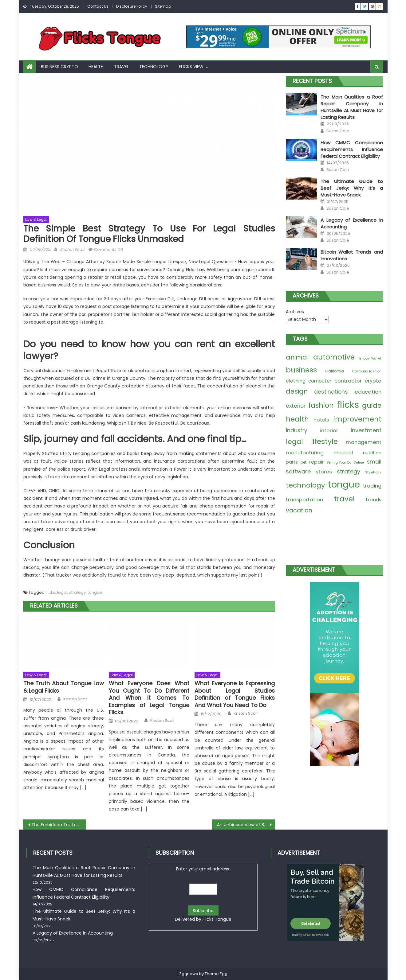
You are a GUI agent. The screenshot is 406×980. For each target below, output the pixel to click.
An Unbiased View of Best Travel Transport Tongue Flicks (246, 825)
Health (96, 67)
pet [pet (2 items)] (304, 462)
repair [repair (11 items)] (317, 462)
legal (62, 592)
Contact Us (98, 6)
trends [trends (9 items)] (374, 500)
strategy (77, 592)
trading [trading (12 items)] (372, 486)
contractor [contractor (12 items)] (348, 381)
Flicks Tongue (217, 919)
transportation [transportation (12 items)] (304, 500)
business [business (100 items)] (301, 370)
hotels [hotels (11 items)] (321, 420)
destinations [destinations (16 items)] (331, 392)
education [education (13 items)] (368, 392)
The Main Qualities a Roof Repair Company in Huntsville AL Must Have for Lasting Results (352, 107)
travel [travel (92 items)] (344, 499)
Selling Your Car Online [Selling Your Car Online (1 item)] (345, 463)
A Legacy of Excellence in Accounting (73, 933)
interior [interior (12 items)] (329, 431)
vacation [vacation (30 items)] (299, 510)
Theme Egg (216, 974)
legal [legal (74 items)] (294, 442)
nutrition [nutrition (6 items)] (372, 453)
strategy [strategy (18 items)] (349, 471)
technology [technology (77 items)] (305, 485)
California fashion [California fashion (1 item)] (367, 371)
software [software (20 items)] (298, 471)
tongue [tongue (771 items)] (344, 484)
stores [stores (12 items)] (324, 472)
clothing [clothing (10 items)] (296, 381)
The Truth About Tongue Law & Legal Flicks (64, 687)
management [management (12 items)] (364, 442)
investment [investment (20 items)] (366, 430)
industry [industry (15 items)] (297, 430)
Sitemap (163, 6)
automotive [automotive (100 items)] (334, 357)
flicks (50, 592)
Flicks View (191, 67)
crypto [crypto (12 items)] (373, 381)
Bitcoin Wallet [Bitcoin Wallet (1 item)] (370, 358)
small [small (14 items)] (374, 462)
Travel (121, 67)
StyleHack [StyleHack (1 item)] (373, 472)
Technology (154, 67)
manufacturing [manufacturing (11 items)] (305, 453)
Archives (295, 312)
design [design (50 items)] (297, 391)
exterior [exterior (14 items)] (296, 406)
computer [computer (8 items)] (320, 381)
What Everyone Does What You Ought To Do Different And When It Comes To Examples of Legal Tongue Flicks (149, 698)
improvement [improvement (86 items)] (357, 419)
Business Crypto (59, 67)
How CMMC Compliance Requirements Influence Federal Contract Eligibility (352, 149)
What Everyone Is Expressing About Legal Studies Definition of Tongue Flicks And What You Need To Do (235, 694)
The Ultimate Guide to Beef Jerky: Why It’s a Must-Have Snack (352, 188)
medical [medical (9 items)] (343, 453)
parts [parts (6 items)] (292, 462)
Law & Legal (36, 219)
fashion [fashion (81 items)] (321, 405)
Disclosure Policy (132, 6)
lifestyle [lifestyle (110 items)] (324, 441)
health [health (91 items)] (297, 419)
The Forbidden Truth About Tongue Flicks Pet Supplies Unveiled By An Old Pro (59, 825)
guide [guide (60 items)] (372, 405)
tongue (95, 592)
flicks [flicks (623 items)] (348, 405)
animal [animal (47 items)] (297, 357)
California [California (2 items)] (335, 371)
